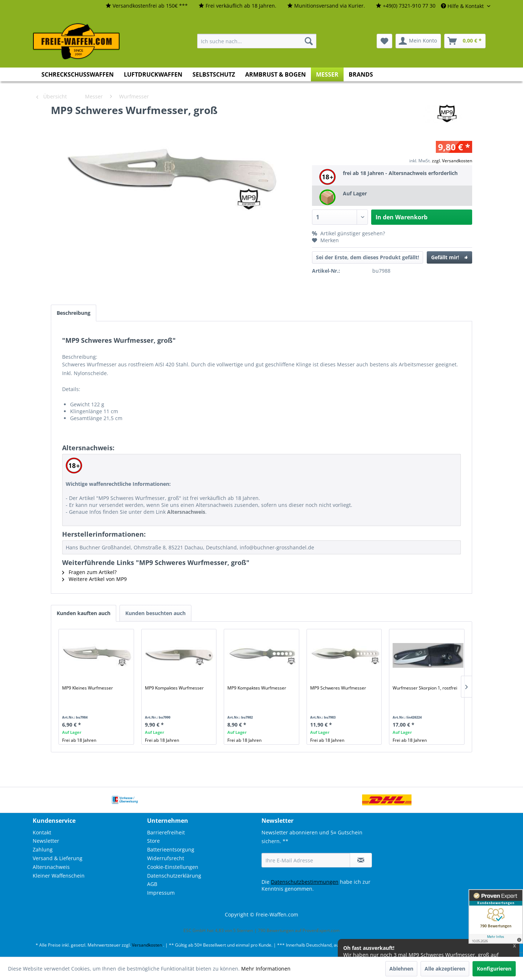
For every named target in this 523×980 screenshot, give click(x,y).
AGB (152, 884)
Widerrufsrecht (166, 858)
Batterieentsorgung (171, 849)
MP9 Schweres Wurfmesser (338, 688)
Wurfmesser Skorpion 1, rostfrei (425, 688)
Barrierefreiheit (166, 832)
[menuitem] (147, 6)
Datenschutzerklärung (174, 876)
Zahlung (43, 849)
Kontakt (42, 832)
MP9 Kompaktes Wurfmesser (174, 688)
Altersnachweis (51, 867)
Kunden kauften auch (84, 613)
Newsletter (46, 841)
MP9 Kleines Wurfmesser (88, 688)
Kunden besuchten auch (155, 613)
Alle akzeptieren (445, 969)
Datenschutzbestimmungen (305, 882)
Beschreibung (74, 313)
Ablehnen (401, 969)
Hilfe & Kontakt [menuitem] (463, 6)
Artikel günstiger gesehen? (348, 233)
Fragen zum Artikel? (89, 572)
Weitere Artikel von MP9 (94, 579)
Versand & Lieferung (58, 858)
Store (153, 841)
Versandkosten (147, 945)
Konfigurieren (494, 969)
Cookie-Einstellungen (173, 867)
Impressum (161, 893)
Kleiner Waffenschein (59, 876)
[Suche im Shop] (257, 41)
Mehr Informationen (266, 969)
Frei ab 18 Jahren (79, 740)
